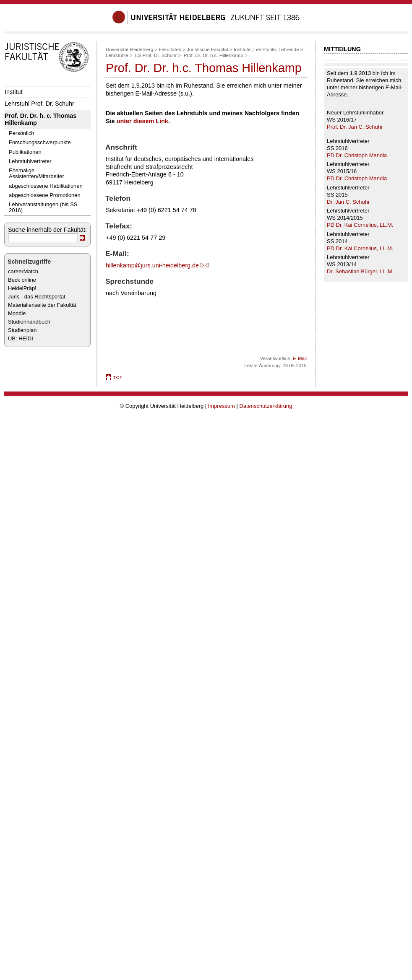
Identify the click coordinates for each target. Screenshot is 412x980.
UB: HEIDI (21, 338)
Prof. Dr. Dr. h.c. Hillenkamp (214, 55)
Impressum (222, 406)
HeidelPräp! (22, 288)
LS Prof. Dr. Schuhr (156, 55)
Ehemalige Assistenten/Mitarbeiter (37, 173)
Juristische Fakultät (207, 49)
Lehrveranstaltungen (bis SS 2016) (43, 207)
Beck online (22, 280)
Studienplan (22, 330)
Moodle (17, 313)
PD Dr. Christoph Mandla (357, 155)
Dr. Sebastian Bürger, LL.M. (360, 271)
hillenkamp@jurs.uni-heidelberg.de (152, 265)
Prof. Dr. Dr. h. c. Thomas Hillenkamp (40, 119)
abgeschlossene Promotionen (45, 195)
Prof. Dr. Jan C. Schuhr (355, 127)
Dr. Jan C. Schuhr (348, 202)
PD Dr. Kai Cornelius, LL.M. (360, 225)
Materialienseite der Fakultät (42, 305)
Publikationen (25, 152)
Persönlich (21, 133)
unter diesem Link (142, 121)
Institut (13, 92)
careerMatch (23, 271)
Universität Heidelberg (129, 49)
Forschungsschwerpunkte (40, 142)
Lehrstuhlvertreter (30, 161)
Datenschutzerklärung (266, 406)
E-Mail (300, 358)
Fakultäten (170, 49)
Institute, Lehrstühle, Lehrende (266, 49)
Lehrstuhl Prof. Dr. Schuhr (39, 104)
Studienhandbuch (29, 322)
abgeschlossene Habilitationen (46, 186)
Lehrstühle (117, 55)
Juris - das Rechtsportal (37, 297)
